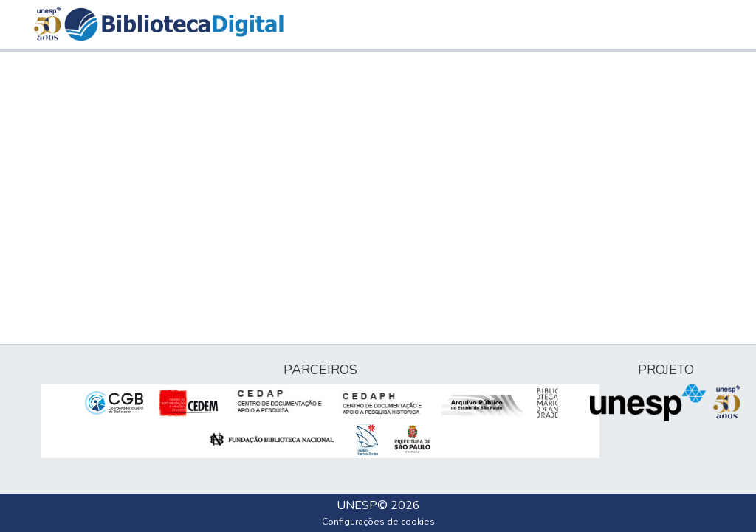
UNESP (357, 505)
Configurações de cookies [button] (378, 522)
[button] (174, 24)
